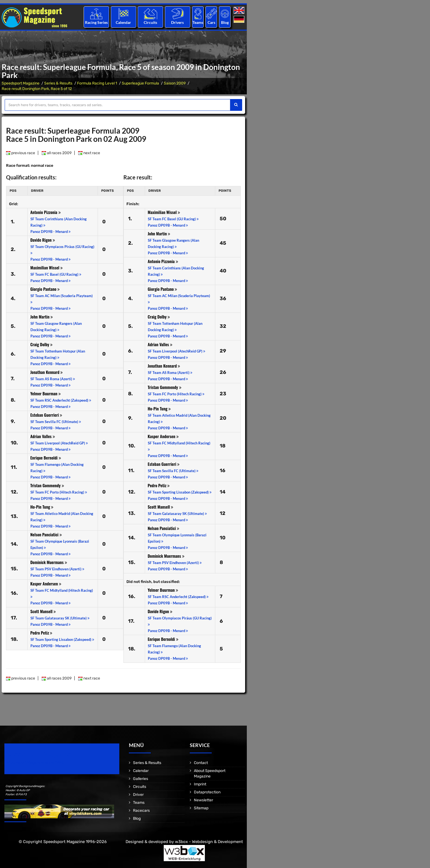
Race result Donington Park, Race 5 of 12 (37, 89)
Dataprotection (207, 792)
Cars (211, 22)
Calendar (123, 22)
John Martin (42, 317)
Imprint (200, 784)
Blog (225, 22)
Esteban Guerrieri (46, 415)
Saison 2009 (175, 83)
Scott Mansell (43, 611)
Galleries (141, 779)
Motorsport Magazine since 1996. (36, 763)
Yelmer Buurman (46, 393)
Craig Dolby (42, 344)
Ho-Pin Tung (42, 507)
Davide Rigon (43, 240)
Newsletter (203, 800)
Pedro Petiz (42, 633)
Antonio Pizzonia (46, 212)
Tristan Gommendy (47, 485)
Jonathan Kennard (47, 372)
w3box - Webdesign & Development (209, 842)
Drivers (177, 22)
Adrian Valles (43, 436)
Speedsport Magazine (21, 83)
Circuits (150, 22)
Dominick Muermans (49, 562)
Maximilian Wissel (47, 267)
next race (89, 153)
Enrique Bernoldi (46, 458)
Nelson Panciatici (46, 534)
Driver (138, 795)
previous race (21, 153)
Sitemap (201, 808)
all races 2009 (57, 153)
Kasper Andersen (46, 584)
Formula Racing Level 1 (97, 83)
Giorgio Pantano (45, 289)
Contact (201, 763)
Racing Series (96, 22)
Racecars (141, 811)
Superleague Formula (140, 83)
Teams (198, 22)
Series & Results (58, 83)
